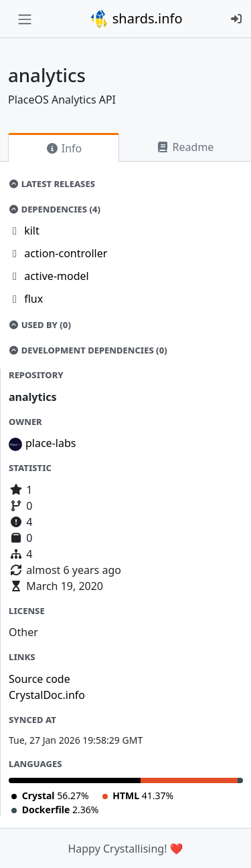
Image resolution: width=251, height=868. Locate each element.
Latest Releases (52, 184)
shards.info (136, 19)
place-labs (51, 443)
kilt (32, 231)
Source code (39, 679)
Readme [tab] (185, 147)
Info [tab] (64, 148)
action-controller (66, 253)
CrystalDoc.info (47, 695)
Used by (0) (39, 325)
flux (33, 299)
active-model (57, 276)
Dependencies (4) (54, 209)
